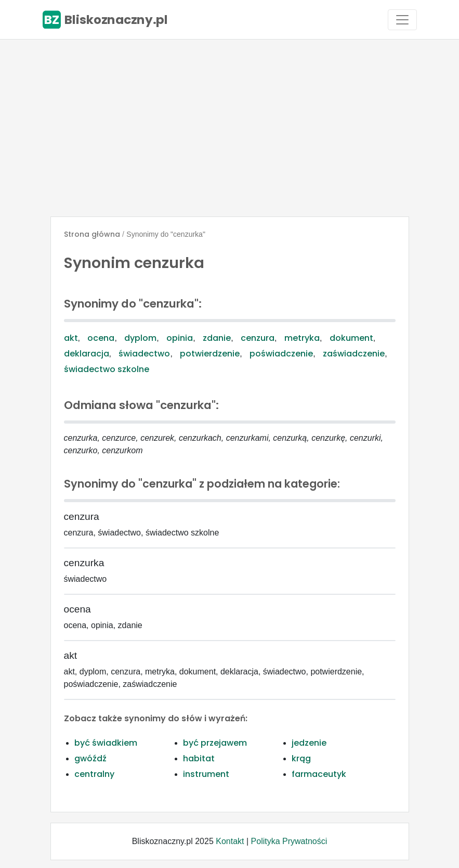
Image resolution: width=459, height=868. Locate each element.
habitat (199, 758)
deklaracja (87, 354)
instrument (206, 774)
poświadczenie (281, 354)
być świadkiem (106, 743)
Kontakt (230, 841)
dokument (351, 338)
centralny (94, 774)
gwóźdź (90, 758)
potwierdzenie (210, 354)
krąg (301, 758)
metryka (302, 338)
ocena (101, 338)
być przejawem (215, 743)
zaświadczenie (354, 354)
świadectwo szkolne (107, 369)
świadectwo (144, 354)
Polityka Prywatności (289, 841)
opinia (180, 338)
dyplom (140, 338)
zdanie (217, 338)
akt (71, 338)
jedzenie (309, 743)
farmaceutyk (319, 774)
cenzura (258, 338)
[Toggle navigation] (402, 20)
